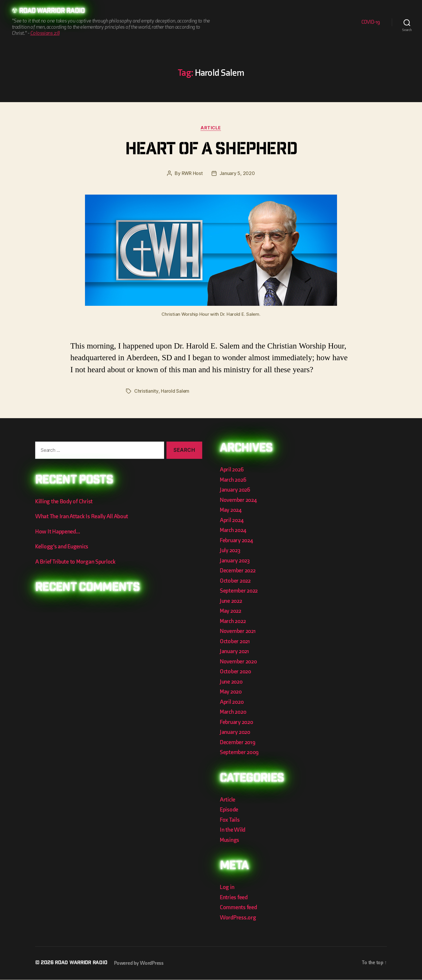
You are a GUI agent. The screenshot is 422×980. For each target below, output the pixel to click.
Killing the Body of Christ (65, 501)
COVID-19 (371, 22)
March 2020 (234, 712)
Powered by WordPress (141, 963)
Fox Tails (230, 820)
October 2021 (236, 641)
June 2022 (232, 601)
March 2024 (234, 530)
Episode (230, 810)
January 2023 (236, 561)
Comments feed (239, 908)
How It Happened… (58, 532)
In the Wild (233, 830)
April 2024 (232, 520)
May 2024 (232, 510)
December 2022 (239, 571)
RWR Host (192, 174)
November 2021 (239, 631)
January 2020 (236, 732)
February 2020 (238, 722)
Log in (227, 887)
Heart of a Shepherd (211, 151)
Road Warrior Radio (54, 12)
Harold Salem (175, 392)
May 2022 (231, 611)
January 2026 (236, 490)
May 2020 (232, 692)
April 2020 (233, 702)
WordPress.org (239, 918)
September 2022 (240, 591)
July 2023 (231, 551)
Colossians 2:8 (45, 34)
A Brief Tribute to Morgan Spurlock (77, 562)
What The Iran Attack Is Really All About (84, 517)
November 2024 (239, 500)
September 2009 (240, 752)
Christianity (146, 392)
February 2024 (238, 540)
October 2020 (236, 672)
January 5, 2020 (237, 174)
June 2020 (232, 682)
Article (211, 128)
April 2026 (232, 470)
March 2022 (234, 621)
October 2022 (236, 581)
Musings (230, 840)
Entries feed (234, 897)
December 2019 (239, 742)
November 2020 (240, 661)
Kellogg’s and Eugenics (63, 547)
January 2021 (235, 652)
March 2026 (234, 480)
